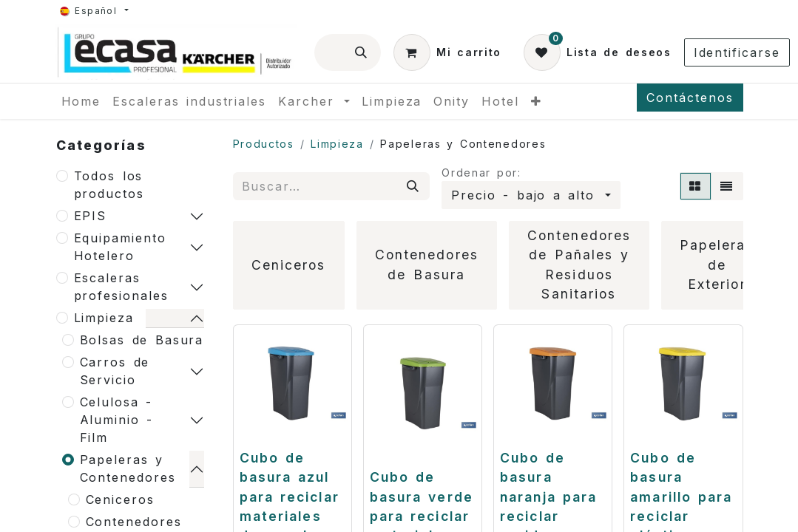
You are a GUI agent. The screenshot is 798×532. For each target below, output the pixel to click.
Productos (264, 144)
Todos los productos (109, 185)
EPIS (91, 216)
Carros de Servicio (115, 371)
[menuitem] (81, 101)
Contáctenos (690, 98)
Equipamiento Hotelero (120, 247)
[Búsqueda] (362, 52)
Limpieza (104, 318)
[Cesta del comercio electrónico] (447, 52)
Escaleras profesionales (121, 287)
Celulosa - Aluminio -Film (117, 420)
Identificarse (737, 52)
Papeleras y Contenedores (128, 468)
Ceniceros (120, 499)
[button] (531, 195)
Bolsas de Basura (142, 340)
